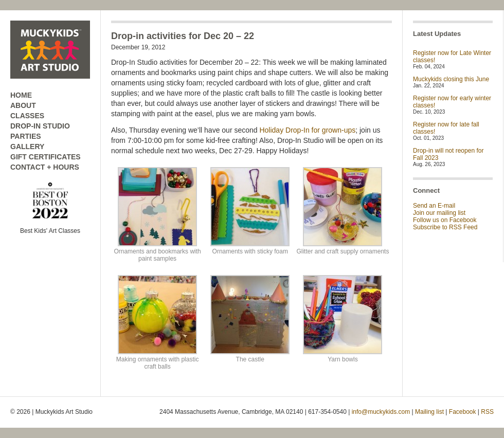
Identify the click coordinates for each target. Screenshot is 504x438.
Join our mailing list (439, 213)
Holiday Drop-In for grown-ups (307, 130)
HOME (21, 95)
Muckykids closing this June (451, 79)
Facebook (463, 412)
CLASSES (27, 116)
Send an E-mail (434, 206)
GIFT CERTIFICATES (46, 157)
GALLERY (27, 147)
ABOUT (23, 105)
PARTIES (26, 136)
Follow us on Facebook (445, 220)
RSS (487, 412)
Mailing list (429, 412)
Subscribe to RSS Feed (445, 227)
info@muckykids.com (381, 412)
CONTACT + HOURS (45, 167)
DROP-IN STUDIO (40, 126)
